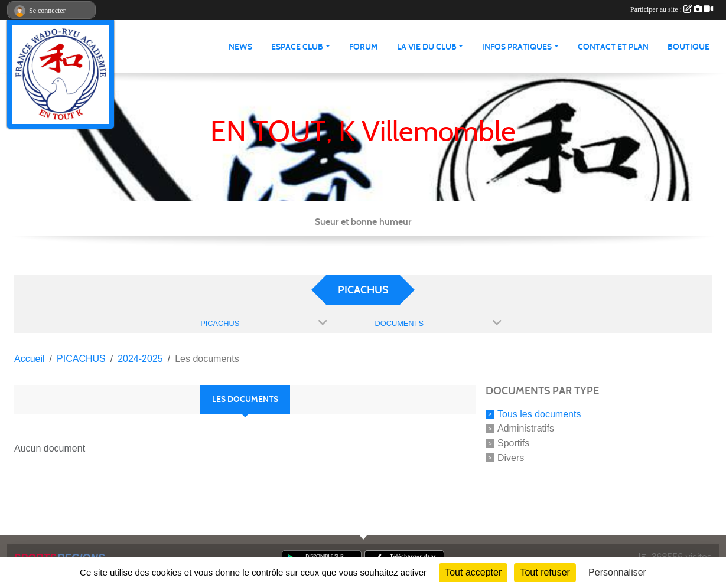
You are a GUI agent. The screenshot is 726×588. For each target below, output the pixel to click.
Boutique (688, 47)
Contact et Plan (613, 47)
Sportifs (513, 443)
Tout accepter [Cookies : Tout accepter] (473, 572)
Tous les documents (539, 414)
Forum (364, 47)
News (240, 47)
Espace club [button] (297, 47)
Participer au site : (672, 9)
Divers (511, 458)
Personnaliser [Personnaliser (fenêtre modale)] (617, 572)
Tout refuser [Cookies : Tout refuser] (545, 572)
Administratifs (526, 428)
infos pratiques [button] (517, 47)
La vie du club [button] (427, 47)
